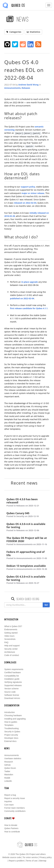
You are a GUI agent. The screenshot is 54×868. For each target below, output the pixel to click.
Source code (10, 692)
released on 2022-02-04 (25, 203)
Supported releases (13, 685)
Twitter (7, 771)
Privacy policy (46, 857)
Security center (11, 649)
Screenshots (10, 639)
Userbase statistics (13, 758)
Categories (14, 32)
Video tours (9, 636)
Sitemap (43, 861)
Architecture (10, 652)
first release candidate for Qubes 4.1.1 (29, 308)
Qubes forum (10, 768)
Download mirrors (12, 698)
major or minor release (33, 193)
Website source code (12, 857)
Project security (11, 735)
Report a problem (16, 861)
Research (9, 762)
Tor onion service (30, 857)
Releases (26, 88)
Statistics (34, 32)
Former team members (14, 808)
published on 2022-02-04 (22, 298)
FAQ (6, 642)
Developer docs (11, 738)
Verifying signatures (13, 682)
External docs (10, 741)
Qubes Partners (11, 828)
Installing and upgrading (15, 719)
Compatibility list (12, 676)
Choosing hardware (13, 715)
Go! (46, 605)
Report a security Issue (15, 798)
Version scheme (11, 689)
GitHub (7, 765)
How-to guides (11, 722)
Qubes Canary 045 (27, 515)
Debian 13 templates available (27, 567)
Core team (9, 805)
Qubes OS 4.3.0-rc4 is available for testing (27, 527)
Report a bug (10, 795)
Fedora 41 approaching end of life (27, 555)
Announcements (12, 88)
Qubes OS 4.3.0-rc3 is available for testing (27, 580)
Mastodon (9, 775)
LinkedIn (8, 781)
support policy (28, 187)
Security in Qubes (12, 732)
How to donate (11, 825)
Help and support (12, 646)
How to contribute (12, 832)
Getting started (11, 633)
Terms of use (32, 861)
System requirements (14, 669)
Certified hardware (12, 672)
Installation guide (12, 679)
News (18, 19)
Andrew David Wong (28, 85)
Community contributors (15, 811)
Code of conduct (12, 655)
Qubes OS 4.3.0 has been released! (27, 502)
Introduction (10, 712)
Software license (12, 695)
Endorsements (11, 629)
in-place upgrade (30, 282)
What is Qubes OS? (13, 626)
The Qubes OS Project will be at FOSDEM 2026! (27, 541)
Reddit (7, 778)
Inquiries (8, 801)
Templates (9, 725)
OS (27, 845)
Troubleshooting (11, 728)
